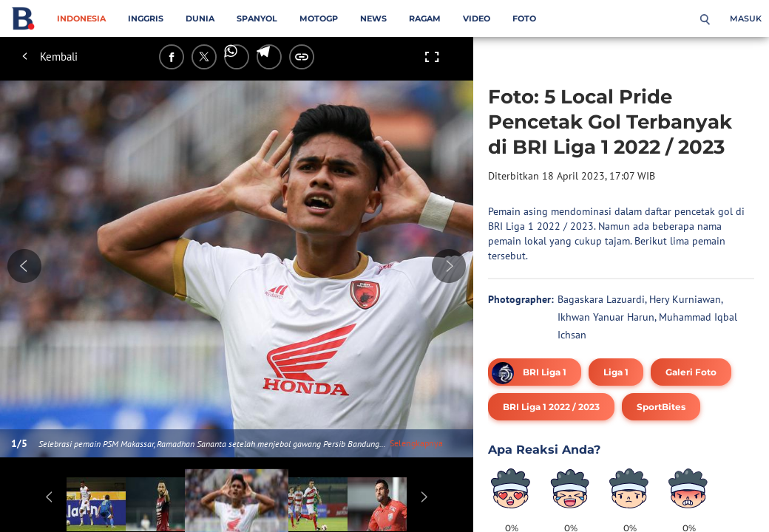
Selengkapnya (416, 443)
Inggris (146, 18)
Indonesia (81, 18)
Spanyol (257, 18)
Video (477, 18)
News (373, 18)
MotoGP (319, 18)
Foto (524, 18)
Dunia (200, 18)
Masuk (746, 18)
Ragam (425, 18)
